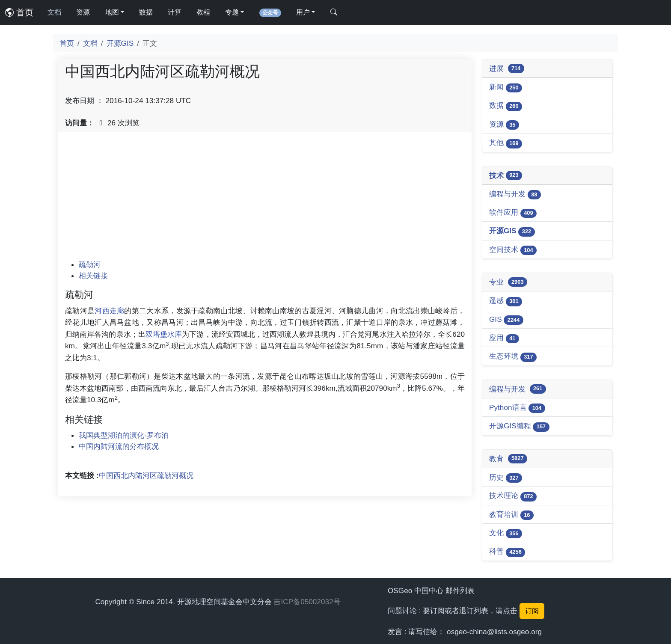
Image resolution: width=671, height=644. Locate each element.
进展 (507, 68)
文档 (54, 12)
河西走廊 (109, 311)
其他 (506, 143)
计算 (175, 12)
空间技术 (513, 250)
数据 (146, 12)
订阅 (532, 611)
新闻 (506, 88)
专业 (508, 282)
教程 (203, 12)
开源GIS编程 (519, 426)
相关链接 (93, 276)
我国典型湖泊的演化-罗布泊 (124, 435)
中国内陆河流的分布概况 (119, 446)
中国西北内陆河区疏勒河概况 (146, 475)
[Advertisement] (265, 199)
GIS (506, 320)
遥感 (506, 301)
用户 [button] (303, 12)
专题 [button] (232, 12)
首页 (19, 12)
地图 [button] (112, 12)
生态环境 (513, 357)
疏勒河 (90, 264)
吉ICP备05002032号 (307, 602)
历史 (506, 478)
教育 (508, 459)
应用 (504, 338)
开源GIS (120, 43)
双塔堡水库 (164, 334)
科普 (507, 552)
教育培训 (511, 515)
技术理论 (513, 496)
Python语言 (517, 408)
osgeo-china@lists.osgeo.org (494, 632)
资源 (83, 12)
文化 (506, 533)
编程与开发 (515, 194)
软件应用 (513, 213)
